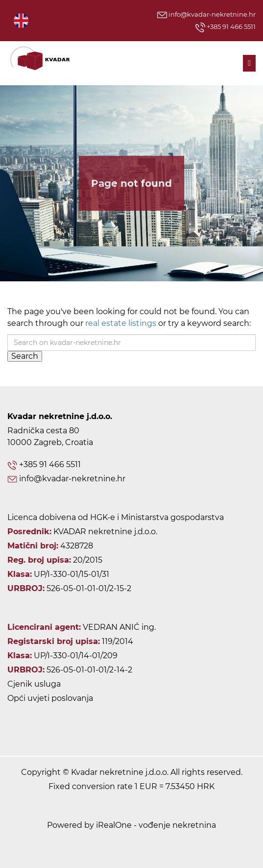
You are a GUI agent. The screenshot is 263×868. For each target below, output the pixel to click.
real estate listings (121, 323)
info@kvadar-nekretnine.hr (206, 14)
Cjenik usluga (34, 684)
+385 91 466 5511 (226, 27)
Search (25, 356)
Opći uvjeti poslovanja (50, 698)
